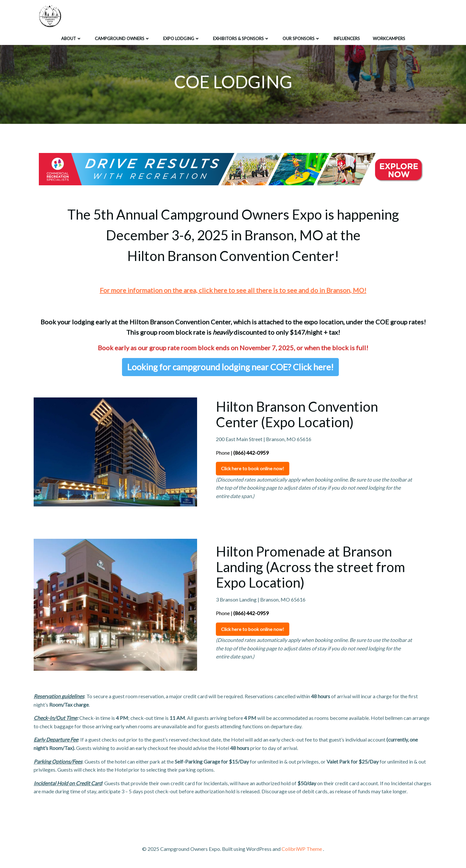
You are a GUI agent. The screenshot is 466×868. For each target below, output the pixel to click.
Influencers (347, 38)
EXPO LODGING (182, 38)
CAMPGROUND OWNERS (122, 38)
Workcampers (389, 38)
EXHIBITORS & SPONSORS (241, 38)
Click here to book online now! (253, 468)
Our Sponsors (301, 38)
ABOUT (72, 38)
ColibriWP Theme (302, 849)
